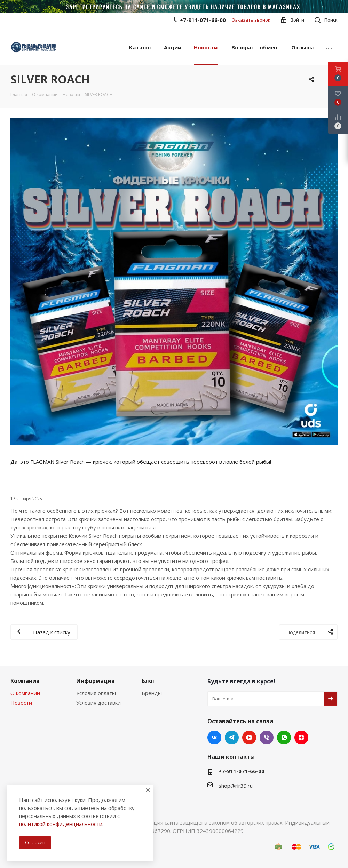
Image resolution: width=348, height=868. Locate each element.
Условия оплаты (96, 693)
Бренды (152, 693)
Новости (21, 703)
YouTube (249, 738)
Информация (96, 681)
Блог (148, 681)
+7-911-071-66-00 (203, 20)
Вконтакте (214, 738)
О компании (25, 693)
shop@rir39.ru (236, 786)
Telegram (232, 738)
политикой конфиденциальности (61, 824)
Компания (25, 681)
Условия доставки (98, 703)
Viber (267, 738)
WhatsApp (284, 738)
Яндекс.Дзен (301, 738)
